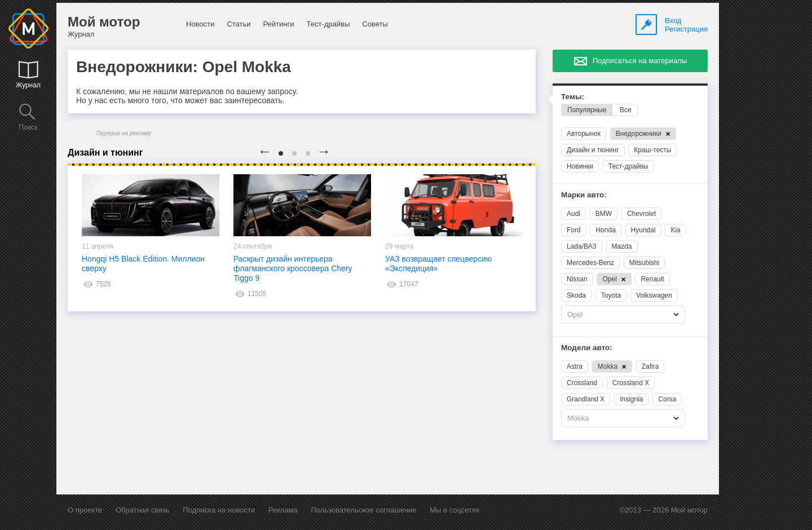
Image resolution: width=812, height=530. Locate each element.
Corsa (667, 399)
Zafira (650, 366)
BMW (604, 214)
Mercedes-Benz (590, 263)
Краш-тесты (652, 150)
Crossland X (631, 383)
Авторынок (584, 134)
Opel (614, 279)
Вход (673, 21)
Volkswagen (654, 295)
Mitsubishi (644, 263)
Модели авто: (587, 348)
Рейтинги (278, 24)
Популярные (587, 110)
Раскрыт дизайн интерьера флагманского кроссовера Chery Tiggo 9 (293, 268)
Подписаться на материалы (640, 61)
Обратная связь (143, 510)
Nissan (577, 279)
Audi (573, 214)
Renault (652, 279)
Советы (375, 24)
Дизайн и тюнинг (593, 150)
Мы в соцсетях (454, 510)
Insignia (631, 399)
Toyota (611, 295)
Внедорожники (643, 134)
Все (626, 110)
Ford (574, 230)
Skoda (576, 295)
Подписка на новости (219, 510)
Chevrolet (641, 214)
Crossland (582, 383)
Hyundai (643, 230)
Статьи (239, 24)
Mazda (622, 246)
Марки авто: (584, 195)
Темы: (573, 97)
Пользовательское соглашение (363, 510)
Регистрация (686, 29)
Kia (675, 230)
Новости (200, 24)
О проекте (85, 510)
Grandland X (586, 399)
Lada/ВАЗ (582, 246)
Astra (575, 366)
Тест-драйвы (328, 24)
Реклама (283, 510)
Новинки (580, 166)
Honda (605, 230)
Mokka (612, 366)
